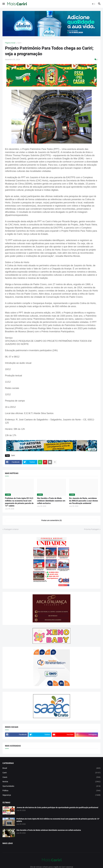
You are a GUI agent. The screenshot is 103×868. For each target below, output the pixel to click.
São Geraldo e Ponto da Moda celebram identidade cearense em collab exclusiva (51, 501)
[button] (3, 4)
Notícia (52, 782)
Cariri (19, 43)
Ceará (52, 777)
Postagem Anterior (11, 529)
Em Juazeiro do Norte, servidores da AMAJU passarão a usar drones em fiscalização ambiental (84, 501)
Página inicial (10, 43)
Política (52, 791)
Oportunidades (52, 786)
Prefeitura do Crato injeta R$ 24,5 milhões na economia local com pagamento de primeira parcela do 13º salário (19, 502)
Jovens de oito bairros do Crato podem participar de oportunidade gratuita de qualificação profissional (57, 807)
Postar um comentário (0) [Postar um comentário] (52, 520)
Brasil (52, 768)
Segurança (52, 795)
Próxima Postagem (92, 529)
